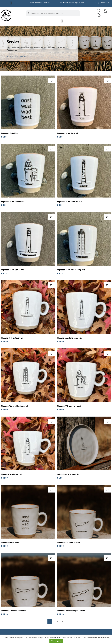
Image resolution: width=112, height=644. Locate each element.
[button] (11, 3)
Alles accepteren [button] (56, 641)
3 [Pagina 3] (58, 621)
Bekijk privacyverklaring (102, 637)
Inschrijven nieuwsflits (102, 2)
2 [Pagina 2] (54, 621)
